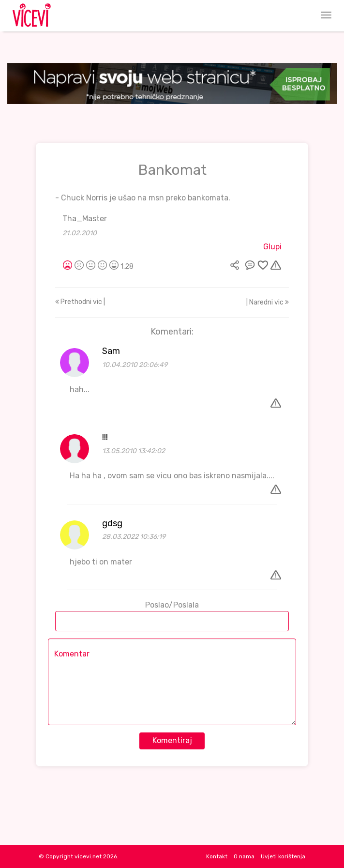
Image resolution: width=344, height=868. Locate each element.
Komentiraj (172, 740)
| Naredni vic (268, 302)
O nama (244, 856)
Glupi (272, 247)
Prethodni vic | (80, 302)
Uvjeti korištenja (283, 856)
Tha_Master (85, 219)
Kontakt (217, 856)
